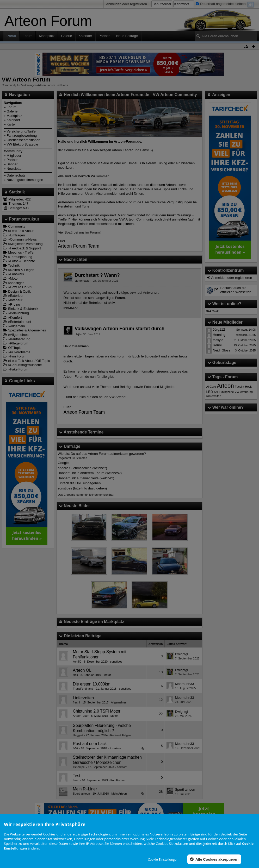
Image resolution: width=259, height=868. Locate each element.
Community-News (23, 239)
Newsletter (14, 169)
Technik (14, 265)
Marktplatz (47, 36)
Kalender (85, 36)
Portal (11, 36)
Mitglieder (14, 156)
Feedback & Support (25, 248)
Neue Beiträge (127, 36)
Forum (28, 36)
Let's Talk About (22, 231)
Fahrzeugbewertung (22, 136)
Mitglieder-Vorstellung (26, 244)
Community (17, 226)
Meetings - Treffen (22, 252)
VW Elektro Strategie (22, 144)
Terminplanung (21, 257)
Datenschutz (16, 175)
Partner (104, 36)
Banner (12, 164)
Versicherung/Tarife (21, 131)
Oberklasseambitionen (23, 140)
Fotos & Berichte (22, 261)
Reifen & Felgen (22, 270)
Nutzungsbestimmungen (25, 180)
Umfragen (17, 235)
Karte (11, 124)
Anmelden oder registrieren (127, 4)
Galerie (66, 36)
